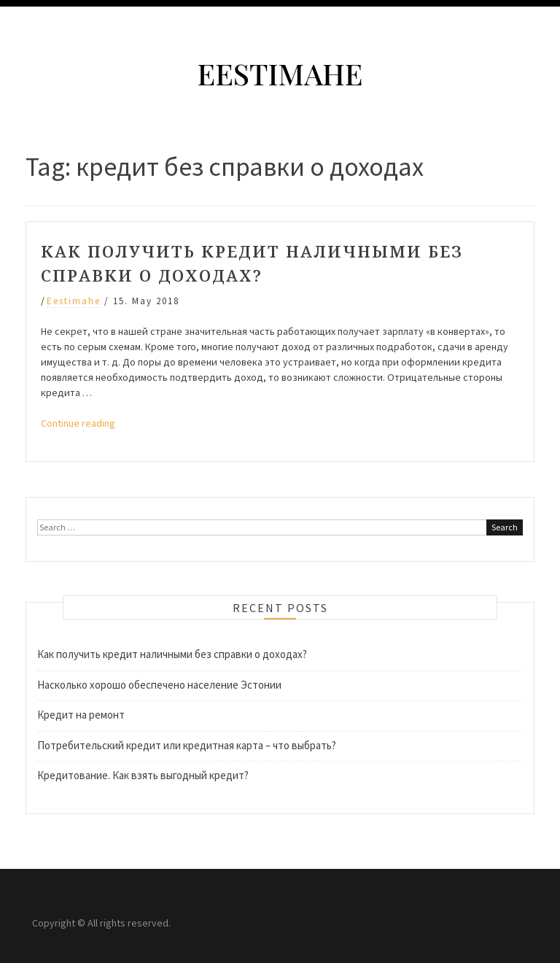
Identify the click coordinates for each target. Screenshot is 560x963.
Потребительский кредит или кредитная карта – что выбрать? (187, 745)
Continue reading (78, 423)
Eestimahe (280, 73)
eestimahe (74, 301)
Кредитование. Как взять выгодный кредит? (143, 775)
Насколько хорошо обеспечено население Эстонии (159, 685)
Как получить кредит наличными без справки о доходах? (172, 654)
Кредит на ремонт (81, 715)
